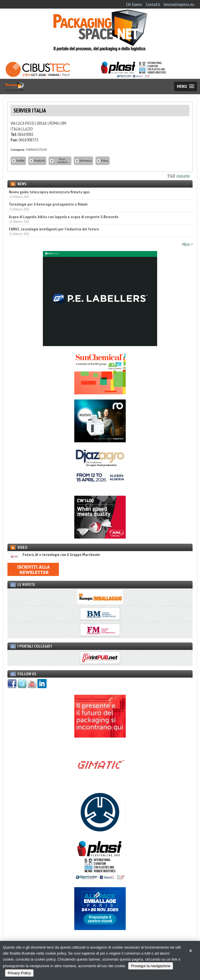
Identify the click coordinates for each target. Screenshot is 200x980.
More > (187, 244)
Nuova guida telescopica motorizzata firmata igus (49, 192)
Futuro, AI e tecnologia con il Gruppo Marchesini (54, 555)
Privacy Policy (19, 973)
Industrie (183, 176)
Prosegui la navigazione (151, 966)
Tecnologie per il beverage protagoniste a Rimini (48, 204)
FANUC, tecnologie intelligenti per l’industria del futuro (54, 229)
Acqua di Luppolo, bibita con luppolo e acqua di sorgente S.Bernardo (64, 217)
